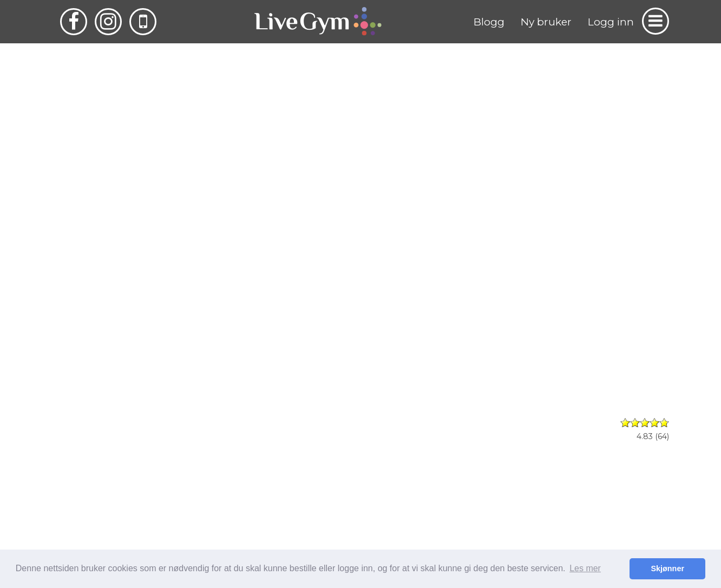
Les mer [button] (585, 568)
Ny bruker (546, 22)
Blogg (489, 22)
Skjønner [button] (667, 569)
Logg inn (611, 22)
